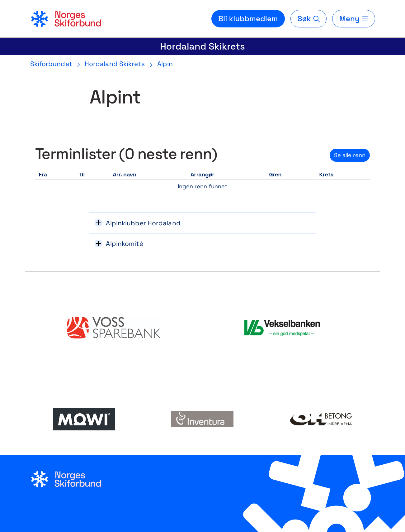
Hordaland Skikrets (203, 46)
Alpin (165, 64)
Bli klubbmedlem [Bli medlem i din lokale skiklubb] (248, 19)
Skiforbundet (51, 64)
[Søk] (308, 19)
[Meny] (354, 19)
